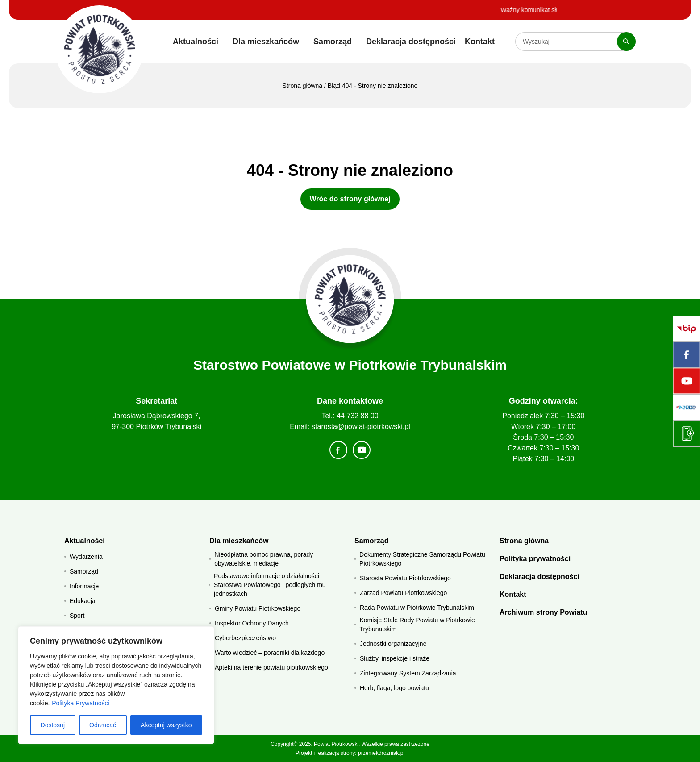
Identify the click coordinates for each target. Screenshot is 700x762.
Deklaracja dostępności (411, 42)
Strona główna (303, 86)
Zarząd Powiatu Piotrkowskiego (403, 593)
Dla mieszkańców (266, 42)
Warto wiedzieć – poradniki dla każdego (270, 653)
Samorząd (333, 42)
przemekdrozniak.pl (381, 753)
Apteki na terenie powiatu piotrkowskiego (271, 667)
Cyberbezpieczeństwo (245, 638)
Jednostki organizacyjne (393, 644)
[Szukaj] (626, 42)
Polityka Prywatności (80, 703)
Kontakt (480, 42)
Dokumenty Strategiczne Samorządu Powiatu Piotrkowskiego (422, 559)
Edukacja (83, 601)
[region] (116, 685)
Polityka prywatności (535, 559)
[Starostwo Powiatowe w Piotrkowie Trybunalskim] (99, 49)
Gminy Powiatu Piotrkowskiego (258, 608)
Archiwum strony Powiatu (543, 612)
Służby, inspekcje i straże (395, 658)
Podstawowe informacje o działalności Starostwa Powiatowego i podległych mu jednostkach (270, 585)
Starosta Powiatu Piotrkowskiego (405, 578)
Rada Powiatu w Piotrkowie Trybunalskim (417, 608)
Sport (77, 616)
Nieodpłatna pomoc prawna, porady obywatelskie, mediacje (264, 559)
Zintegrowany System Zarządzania (408, 673)
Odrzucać (103, 725)
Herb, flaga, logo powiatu (394, 688)
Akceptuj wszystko (166, 725)
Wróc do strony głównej (350, 199)
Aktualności (196, 42)
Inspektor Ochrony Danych (252, 623)
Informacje (84, 586)
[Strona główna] (350, 299)
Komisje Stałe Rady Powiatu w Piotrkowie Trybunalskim (417, 625)
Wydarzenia (86, 557)
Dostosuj (53, 725)
